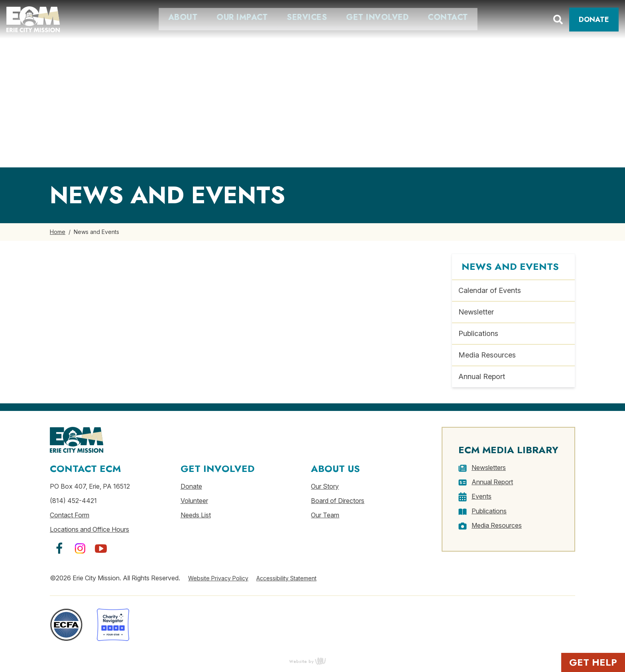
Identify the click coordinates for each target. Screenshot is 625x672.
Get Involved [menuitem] (289, 18)
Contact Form (70, 515)
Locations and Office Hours (89, 529)
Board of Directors (338, 501)
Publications (478, 333)
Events (482, 496)
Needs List (196, 515)
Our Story (325, 486)
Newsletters (489, 468)
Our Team (325, 515)
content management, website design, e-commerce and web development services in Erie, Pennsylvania (312, 661)
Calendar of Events (490, 290)
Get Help (593, 662)
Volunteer (194, 501)
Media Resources (487, 355)
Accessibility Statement (286, 578)
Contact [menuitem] (359, 18)
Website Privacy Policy (218, 578)
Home (58, 232)
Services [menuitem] (218, 18)
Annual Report (482, 376)
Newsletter (476, 312)
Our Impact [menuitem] (153, 18)
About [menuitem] (94, 18)
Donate (594, 20)
